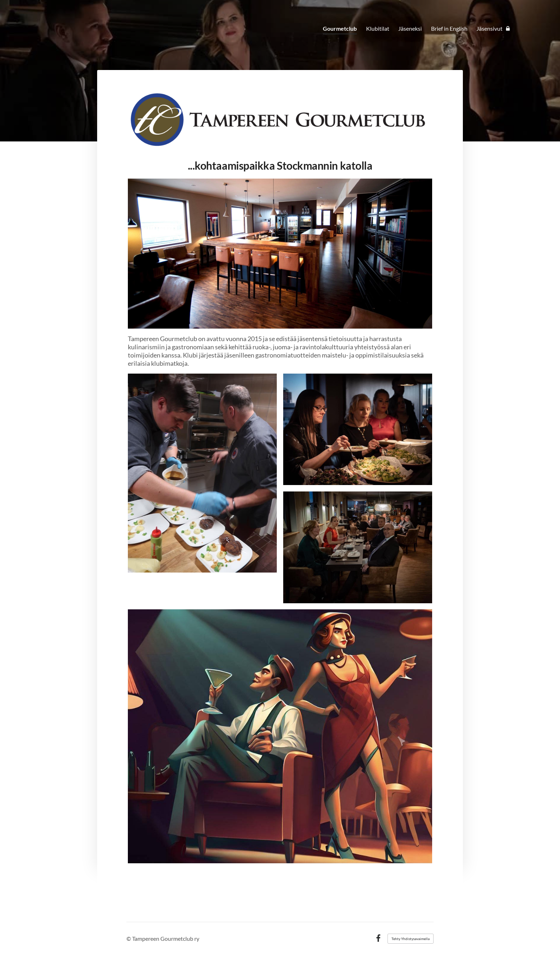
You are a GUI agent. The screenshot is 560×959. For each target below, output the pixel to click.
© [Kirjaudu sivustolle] (129, 938)
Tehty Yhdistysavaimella (411, 939)
